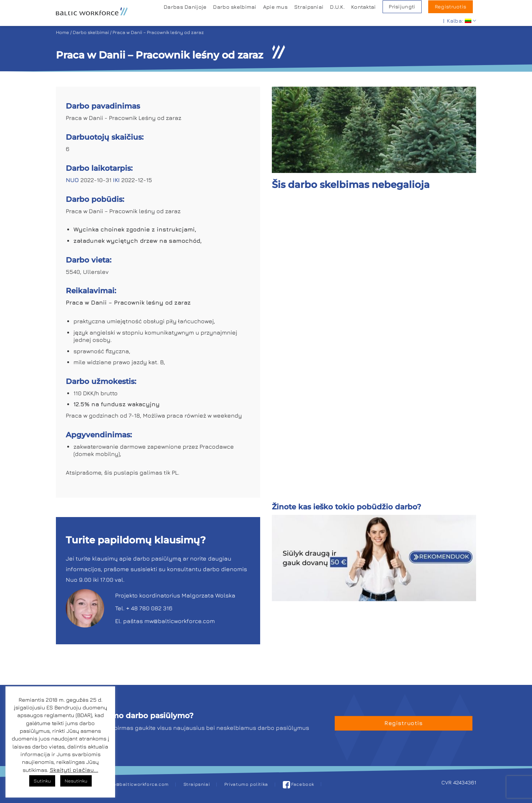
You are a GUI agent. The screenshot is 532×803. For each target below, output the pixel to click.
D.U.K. (337, 7)
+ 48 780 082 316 (149, 608)
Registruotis (451, 7)
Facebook (299, 784)
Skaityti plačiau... (74, 770)
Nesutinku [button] (76, 781)
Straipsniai (309, 7)
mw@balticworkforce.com (180, 621)
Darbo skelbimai (235, 7)
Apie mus (275, 7)
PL (175, 472)
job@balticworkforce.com (139, 784)
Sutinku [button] (42, 781)
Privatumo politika (246, 784)
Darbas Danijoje (185, 7)
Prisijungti (402, 7)
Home (62, 32)
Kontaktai (364, 7)
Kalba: (461, 21)
